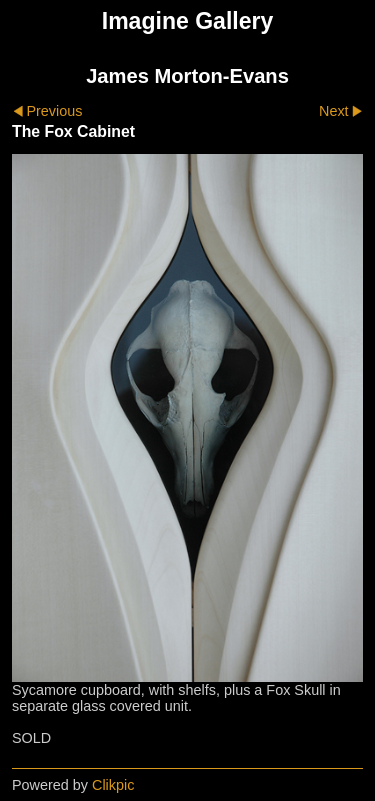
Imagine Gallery (188, 21)
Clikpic (113, 785)
